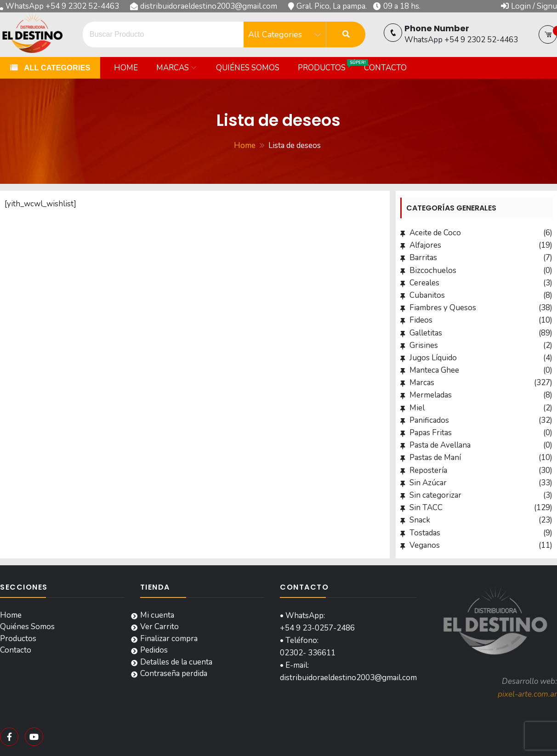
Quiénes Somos (248, 68)
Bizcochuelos (433, 270)
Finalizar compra (169, 639)
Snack (420, 520)
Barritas (423, 258)
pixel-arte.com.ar (527, 694)
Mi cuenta (157, 615)
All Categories (56, 68)
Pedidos (154, 650)
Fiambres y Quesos (443, 308)
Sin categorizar (435, 495)
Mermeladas (431, 395)
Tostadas (425, 533)
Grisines (424, 345)
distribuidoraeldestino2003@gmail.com (209, 6)
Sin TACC (426, 508)
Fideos (421, 320)
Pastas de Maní (435, 458)
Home (126, 68)
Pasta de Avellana (440, 445)
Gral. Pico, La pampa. (332, 6)
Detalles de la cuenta (176, 662)
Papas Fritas (431, 433)
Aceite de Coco (435, 233)
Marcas (173, 68)
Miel (417, 408)
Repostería (428, 470)
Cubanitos (427, 295)
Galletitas (426, 333)
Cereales (424, 283)
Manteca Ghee (434, 370)
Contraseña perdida (174, 674)
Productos (326, 66)
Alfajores (425, 245)
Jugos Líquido (433, 358)
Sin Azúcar (428, 483)
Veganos (425, 545)
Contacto (385, 68)
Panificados (429, 420)
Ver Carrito (159, 627)
